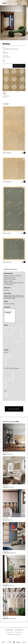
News (24, 642)
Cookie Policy (18, 632)
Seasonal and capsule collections (8, 2)
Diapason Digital (16, 634)
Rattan (18, 2)
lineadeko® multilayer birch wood (11, 49)
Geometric (7, 304)
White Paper (15, 2)
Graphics (18, 642)
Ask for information (19, 66)
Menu (4, 642)
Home (3, 2)
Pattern (13, 304)
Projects (10, 642)
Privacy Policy (10, 632)
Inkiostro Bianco (6, 57)
